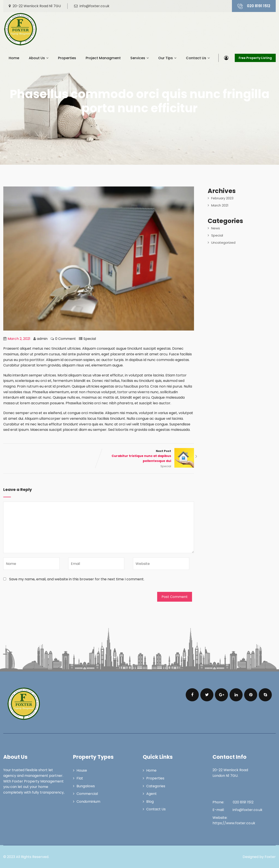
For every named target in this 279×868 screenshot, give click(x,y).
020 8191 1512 (254, 6)
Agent (151, 794)
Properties (67, 58)
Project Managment (103, 58)
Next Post (146, 456)
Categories (156, 786)
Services (139, 58)
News (216, 228)
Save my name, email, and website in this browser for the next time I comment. (77, 579)
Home (14, 58)
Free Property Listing (255, 58)
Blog (150, 802)
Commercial (87, 794)
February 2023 (222, 198)
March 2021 (220, 205)
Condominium (88, 802)
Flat (80, 778)
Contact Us (198, 58)
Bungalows (86, 786)
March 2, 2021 (19, 339)
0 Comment (65, 339)
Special (90, 339)
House (82, 770)
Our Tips (167, 58)
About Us (39, 58)
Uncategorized (223, 243)
